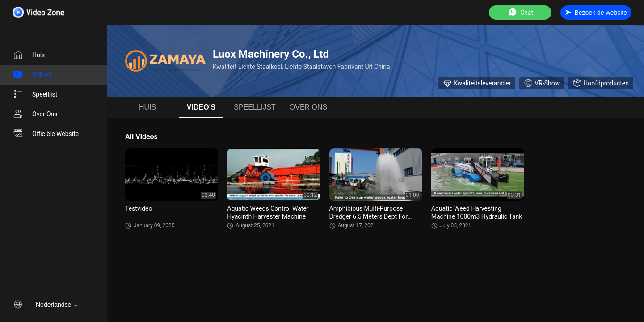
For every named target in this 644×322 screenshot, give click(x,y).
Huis (29, 55)
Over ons (35, 114)
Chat (520, 12)
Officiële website (46, 134)
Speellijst (35, 94)
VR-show (542, 83)
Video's (32, 75)
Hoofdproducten (601, 83)
